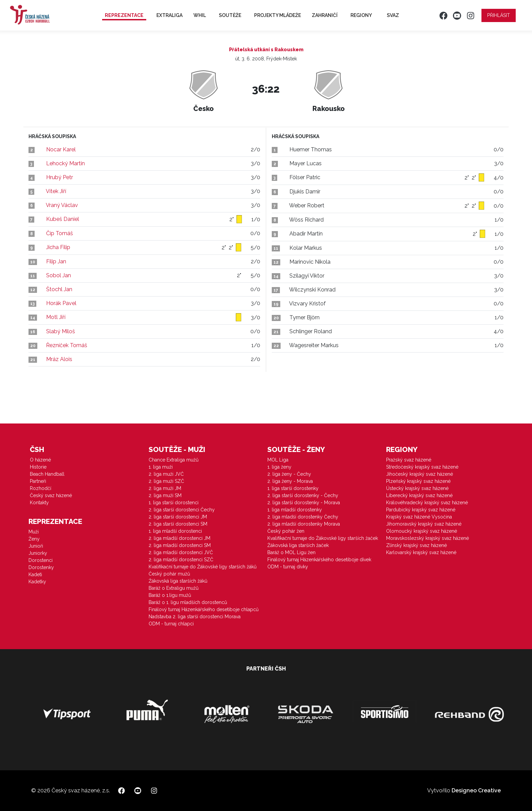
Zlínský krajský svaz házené (416, 545)
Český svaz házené (51, 495)
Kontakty (39, 503)
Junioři (36, 546)
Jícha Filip (58, 247)
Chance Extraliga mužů (174, 460)
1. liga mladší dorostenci (175, 531)
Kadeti (35, 574)
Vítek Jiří (56, 191)
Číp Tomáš (60, 233)
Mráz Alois (59, 359)
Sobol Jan (59, 275)
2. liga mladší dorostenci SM (180, 545)
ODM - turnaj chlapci (171, 624)
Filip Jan (56, 261)
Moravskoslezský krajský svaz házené (427, 538)
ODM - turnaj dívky (288, 567)
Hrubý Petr (60, 177)
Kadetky (37, 582)
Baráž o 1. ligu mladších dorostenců (188, 602)
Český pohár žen (286, 531)
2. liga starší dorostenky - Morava (304, 503)
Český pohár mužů (169, 574)
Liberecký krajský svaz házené (419, 495)
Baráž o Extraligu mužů (174, 588)
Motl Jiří (56, 317)
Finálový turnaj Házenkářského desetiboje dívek (319, 560)
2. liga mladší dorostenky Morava (304, 524)
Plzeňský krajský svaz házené (418, 481)
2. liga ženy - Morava (290, 481)
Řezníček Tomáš (67, 345)
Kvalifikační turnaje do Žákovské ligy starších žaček (323, 538)
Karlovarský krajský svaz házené (421, 552)
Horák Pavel (61, 303)
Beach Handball (47, 474)
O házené (40, 460)
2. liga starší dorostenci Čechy (182, 510)
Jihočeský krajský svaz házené (420, 474)
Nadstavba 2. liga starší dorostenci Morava (195, 617)
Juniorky (38, 553)
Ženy (34, 539)
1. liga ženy (279, 467)
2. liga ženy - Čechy (289, 474)
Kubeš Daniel (63, 219)
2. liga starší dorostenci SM (178, 524)
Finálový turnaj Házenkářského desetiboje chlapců (204, 609)
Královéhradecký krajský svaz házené (427, 503)
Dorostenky (41, 567)
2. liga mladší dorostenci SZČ (181, 560)
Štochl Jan (59, 289)
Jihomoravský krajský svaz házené (424, 524)
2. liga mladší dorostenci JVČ (181, 552)
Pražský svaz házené (409, 460)
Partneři (38, 481)
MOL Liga (278, 460)
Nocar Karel (61, 149)
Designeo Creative (476, 790)
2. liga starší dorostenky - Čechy (303, 495)
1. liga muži (161, 467)
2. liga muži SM (165, 495)
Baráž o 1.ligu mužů (170, 595)
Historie (38, 467)
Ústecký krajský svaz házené (417, 488)
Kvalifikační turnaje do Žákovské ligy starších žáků (203, 567)
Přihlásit (499, 15)
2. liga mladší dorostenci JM (179, 538)
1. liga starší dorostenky (293, 488)
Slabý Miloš (61, 331)
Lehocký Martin (65, 163)
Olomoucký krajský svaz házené (422, 531)
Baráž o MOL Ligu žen (291, 552)
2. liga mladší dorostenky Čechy (303, 517)
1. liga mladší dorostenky (295, 510)
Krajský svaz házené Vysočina (419, 517)
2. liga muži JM (165, 488)
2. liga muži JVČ (166, 474)
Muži (34, 532)
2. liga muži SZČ (166, 481)
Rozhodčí (41, 488)
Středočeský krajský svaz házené (422, 467)
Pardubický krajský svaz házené (421, 510)
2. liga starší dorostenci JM (178, 517)
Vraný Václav (62, 205)
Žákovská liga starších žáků (178, 581)
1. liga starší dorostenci (174, 503)
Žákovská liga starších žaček (298, 545)
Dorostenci (41, 560)
